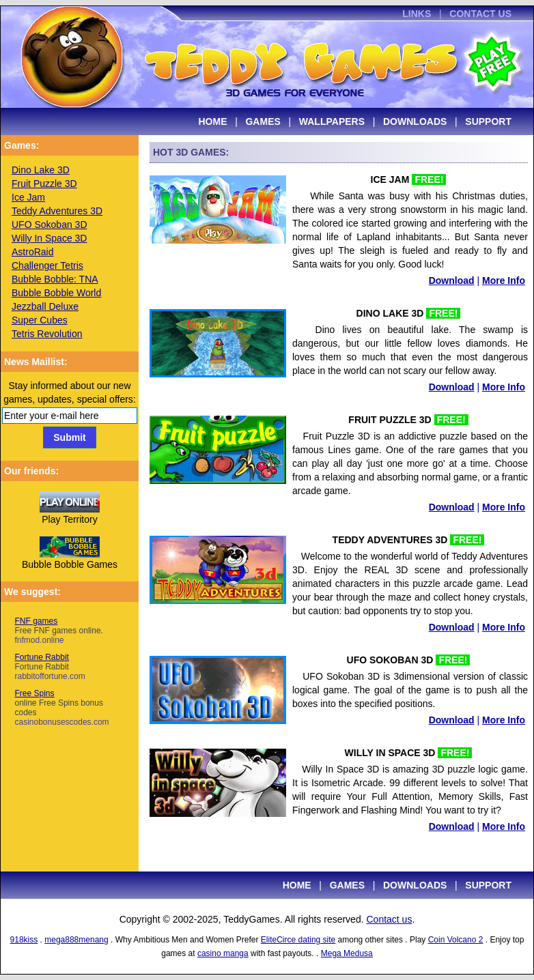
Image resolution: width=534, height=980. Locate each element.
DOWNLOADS (415, 121)
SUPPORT (488, 121)
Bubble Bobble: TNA (55, 279)
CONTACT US (480, 14)
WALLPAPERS (332, 121)
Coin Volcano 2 (456, 940)
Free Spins (59, 703)
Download (452, 280)
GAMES (263, 121)
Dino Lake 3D (41, 170)
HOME (213, 121)
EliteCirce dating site (298, 940)
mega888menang (76, 940)
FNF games (56, 631)
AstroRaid (32, 252)
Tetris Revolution (47, 334)
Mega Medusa (347, 953)
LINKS (417, 14)
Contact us (389, 919)
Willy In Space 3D (49, 238)
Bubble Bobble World (56, 293)
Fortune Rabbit (42, 667)
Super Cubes (40, 320)
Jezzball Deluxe (45, 306)
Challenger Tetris (47, 265)
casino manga (223, 953)
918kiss (24, 940)
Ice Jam (28, 197)
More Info (504, 280)
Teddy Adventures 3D (57, 211)
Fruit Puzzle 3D (44, 184)
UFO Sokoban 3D (50, 225)
